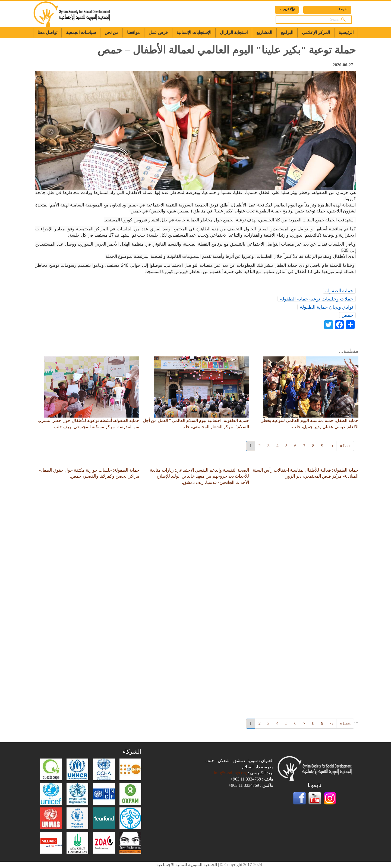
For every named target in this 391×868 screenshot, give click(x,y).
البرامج (287, 32)
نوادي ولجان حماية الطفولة (327, 307)
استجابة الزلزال (234, 32)
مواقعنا (133, 32)
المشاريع (264, 32)
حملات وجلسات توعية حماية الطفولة (317, 299)
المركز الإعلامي (316, 32)
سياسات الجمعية (81, 32)
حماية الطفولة (339, 291)
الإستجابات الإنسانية (194, 32)
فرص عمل (158, 32)
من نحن (111, 32)
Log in (343, 9)
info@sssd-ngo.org (230, 773)
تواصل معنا (47, 32)
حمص (347, 315)
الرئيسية (346, 32)
